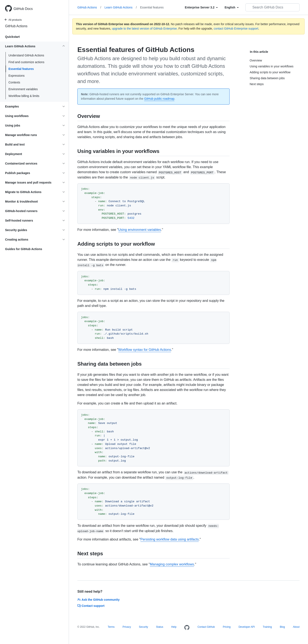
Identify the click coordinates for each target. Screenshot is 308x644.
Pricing (227, 627)
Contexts (14, 82)
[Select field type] (201, 7)
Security (143, 627)
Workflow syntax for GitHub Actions (145, 350)
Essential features (21, 69)
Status (160, 627)
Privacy (127, 627)
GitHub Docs (23, 9)
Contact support (91, 606)
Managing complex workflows (172, 564)
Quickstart (12, 37)
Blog (282, 627)
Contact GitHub (206, 627)
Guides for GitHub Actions (24, 249)
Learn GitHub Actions (121, 7)
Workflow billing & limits (24, 96)
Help (174, 627)
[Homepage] (187, 628)
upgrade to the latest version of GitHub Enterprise (144, 29)
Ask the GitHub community (99, 600)
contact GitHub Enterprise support (236, 29)
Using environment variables (140, 230)
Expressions (16, 76)
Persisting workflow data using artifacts (170, 539)
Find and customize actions (26, 62)
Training (267, 627)
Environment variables (23, 89)
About (296, 627)
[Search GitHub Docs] (272, 7)
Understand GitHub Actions (26, 55)
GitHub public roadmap (159, 99)
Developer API (247, 627)
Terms (111, 627)
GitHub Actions (16, 26)
